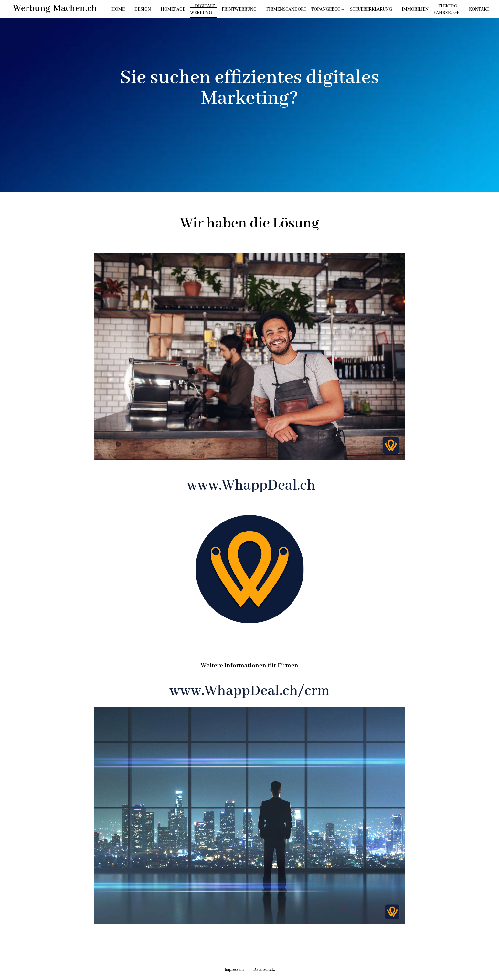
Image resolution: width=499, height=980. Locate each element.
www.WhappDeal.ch (250, 486)
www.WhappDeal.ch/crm (249, 691)
